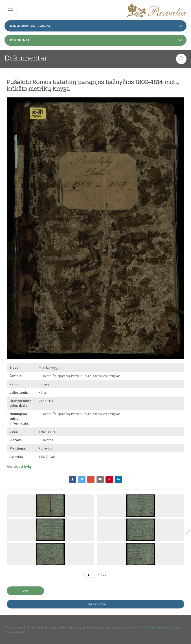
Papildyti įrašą (96, 604)
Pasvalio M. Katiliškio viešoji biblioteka (153, 627)
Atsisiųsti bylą (19, 466)
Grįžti (25, 591)
